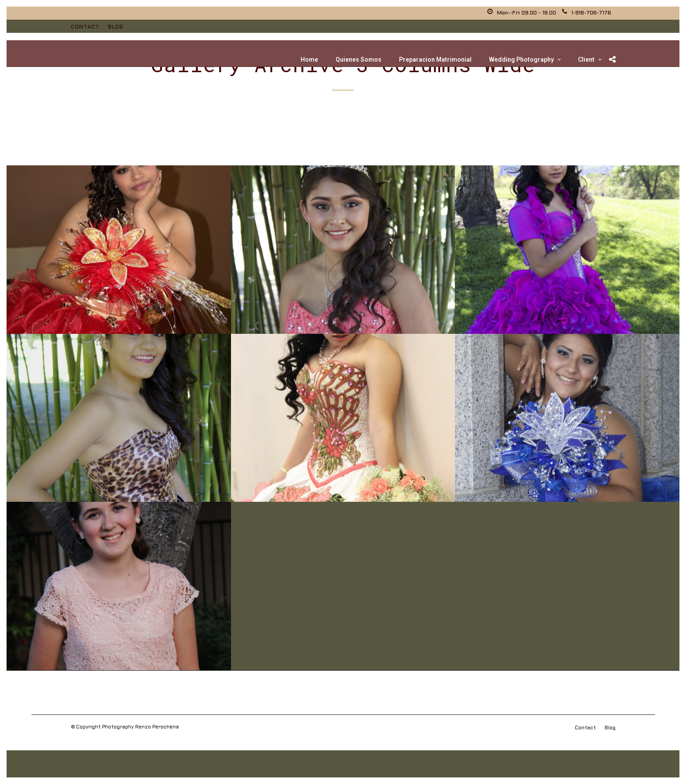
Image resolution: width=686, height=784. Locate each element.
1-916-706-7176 (587, 13)
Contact (85, 27)
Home (309, 59)
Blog (116, 27)
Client (586, 59)
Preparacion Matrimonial (435, 59)
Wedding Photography (521, 59)
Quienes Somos (359, 59)
